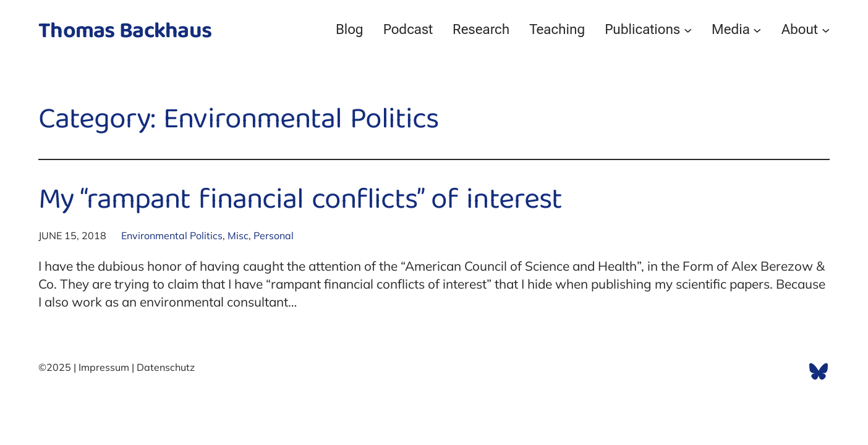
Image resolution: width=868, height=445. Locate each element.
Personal (274, 235)
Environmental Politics (172, 235)
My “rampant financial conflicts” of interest (300, 202)
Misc (238, 235)
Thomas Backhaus (125, 32)
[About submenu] (826, 29)
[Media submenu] (757, 29)
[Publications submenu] (688, 29)
